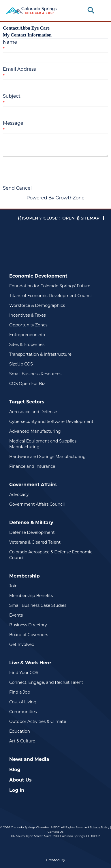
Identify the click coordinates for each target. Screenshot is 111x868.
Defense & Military (31, 522)
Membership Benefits (31, 596)
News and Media (29, 759)
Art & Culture (22, 741)
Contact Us (55, 832)
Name (10, 42)
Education (20, 731)
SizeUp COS (21, 364)
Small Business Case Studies (38, 605)
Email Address (19, 69)
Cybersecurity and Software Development (51, 422)
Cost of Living (23, 702)
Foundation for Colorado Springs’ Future (50, 286)
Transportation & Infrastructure (40, 354)
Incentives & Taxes (28, 315)
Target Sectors (27, 402)
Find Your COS (24, 673)
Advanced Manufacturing (35, 431)
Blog (15, 770)
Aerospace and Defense (33, 412)
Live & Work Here (30, 663)
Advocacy (19, 494)
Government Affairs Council (37, 504)
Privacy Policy (99, 827)
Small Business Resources (35, 374)
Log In (17, 790)
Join (13, 586)
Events (16, 615)
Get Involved (22, 644)
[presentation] (47, 171)
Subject (12, 96)
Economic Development (38, 276)
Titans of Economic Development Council (51, 296)
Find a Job (20, 692)
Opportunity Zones (28, 325)
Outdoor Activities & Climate (38, 721)
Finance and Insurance (32, 466)
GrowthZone (70, 198)
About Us (20, 780)
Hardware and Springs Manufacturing (47, 457)
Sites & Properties (27, 344)
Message (13, 123)
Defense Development (32, 532)
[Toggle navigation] (101, 10)
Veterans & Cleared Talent (35, 542)
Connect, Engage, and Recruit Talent (46, 682)
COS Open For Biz (27, 384)
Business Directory (28, 625)
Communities (23, 712)
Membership (25, 576)
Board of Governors (29, 635)
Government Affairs (33, 485)
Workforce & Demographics (37, 305)
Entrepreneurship (27, 335)
